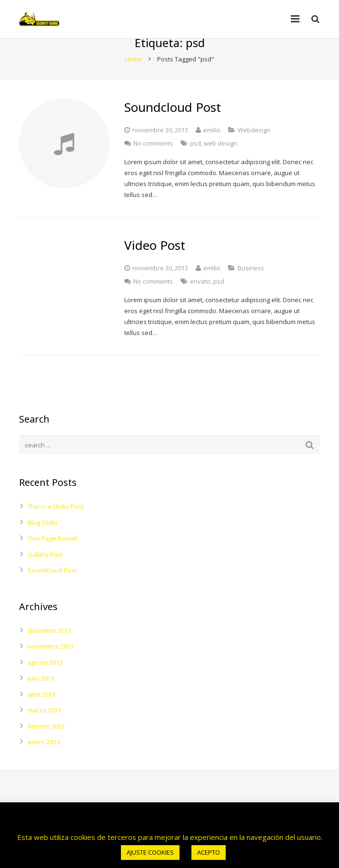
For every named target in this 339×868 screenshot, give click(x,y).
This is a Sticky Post (55, 524)
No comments (153, 161)
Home (134, 77)
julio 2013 (41, 696)
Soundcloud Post (52, 588)
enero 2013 (44, 760)
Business (251, 286)
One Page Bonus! (53, 556)
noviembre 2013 (51, 664)
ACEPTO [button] (209, 852)
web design (220, 161)
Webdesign (254, 148)
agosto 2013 (45, 680)
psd (195, 161)
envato (200, 299)
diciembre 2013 (49, 648)
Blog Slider (43, 540)
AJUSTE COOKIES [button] (150, 852)
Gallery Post (45, 572)
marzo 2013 (44, 728)
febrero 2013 (46, 744)
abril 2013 (41, 712)
